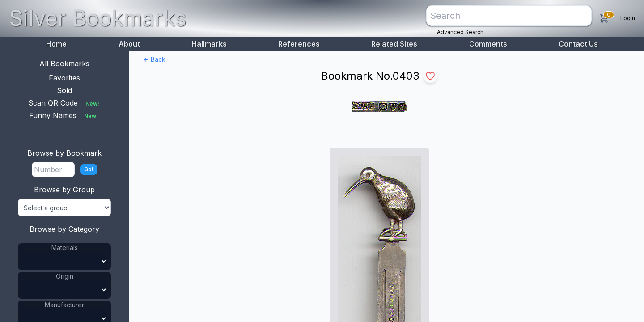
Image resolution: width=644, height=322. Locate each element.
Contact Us (578, 44)
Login (628, 18)
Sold (64, 90)
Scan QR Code (65, 103)
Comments (488, 44)
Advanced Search (460, 32)
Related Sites (394, 44)
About (129, 44)
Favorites (64, 78)
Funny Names (64, 115)
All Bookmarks (64, 64)
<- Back (154, 59)
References (299, 44)
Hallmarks (209, 44)
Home (56, 44)
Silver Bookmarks (98, 18)
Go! (89, 169)
